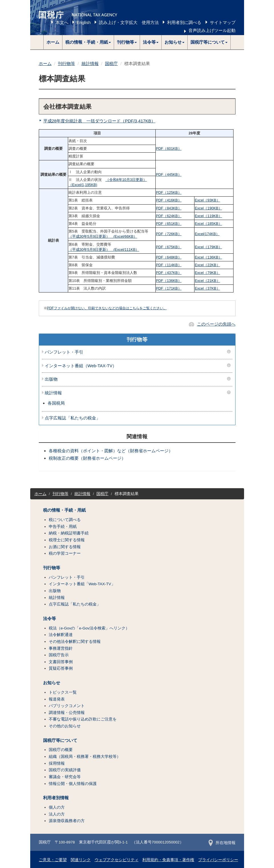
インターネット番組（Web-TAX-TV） (81, 366)
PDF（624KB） (169, 216)
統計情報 (90, 63)
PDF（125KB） (169, 192)
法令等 (49, 619)
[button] (88, 42)
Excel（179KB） (208, 247)
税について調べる (65, 520)
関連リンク (81, 860)
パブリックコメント (67, 706)
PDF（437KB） (169, 273)
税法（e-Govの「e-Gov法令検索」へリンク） (89, 628)
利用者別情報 (56, 798)
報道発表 (57, 699)
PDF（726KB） (169, 234)
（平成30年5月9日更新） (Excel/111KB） (104, 250)
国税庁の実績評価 (65, 770)
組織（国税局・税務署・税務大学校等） (85, 757)
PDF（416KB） (169, 200)
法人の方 (57, 814)
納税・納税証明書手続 (69, 533)
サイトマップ (223, 22)
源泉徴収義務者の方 (67, 821)
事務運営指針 (61, 648)
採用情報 (57, 763)
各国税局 (56, 403)
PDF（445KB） (169, 174)
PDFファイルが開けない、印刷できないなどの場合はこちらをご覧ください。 (107, 308)
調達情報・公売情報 (67, 713)
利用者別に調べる (184, 22)
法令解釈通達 (61, 635)
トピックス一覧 (63, 692)
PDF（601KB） (169, 149)
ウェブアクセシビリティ (117, 860)
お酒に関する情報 (65, 547)
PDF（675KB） (169, 247)
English (84, 22)
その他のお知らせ (65, 726)
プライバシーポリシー (218, 860)
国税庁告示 (59, 655)
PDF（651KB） (169, 224)
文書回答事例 (61, 662)
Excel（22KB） (207, 265)
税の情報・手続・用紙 (64, 510)
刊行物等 (66, 63)
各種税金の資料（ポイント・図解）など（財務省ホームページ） (111, 451)
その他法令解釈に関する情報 (75, 642)
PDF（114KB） (169, 265)
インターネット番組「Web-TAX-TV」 (82, 584)
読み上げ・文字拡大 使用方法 (129, 22)
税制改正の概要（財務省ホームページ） (87, 458)
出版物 (51, 379)
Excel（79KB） (207, 273)
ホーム (53, 42)
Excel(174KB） (207, 234)
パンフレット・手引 (64, 352)
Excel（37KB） (207, 288)
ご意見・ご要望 (53, 860)
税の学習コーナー (65, 553)
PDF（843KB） (169, 208)
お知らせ (52, 683)
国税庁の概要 (61, 750)
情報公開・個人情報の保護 (73, 784)
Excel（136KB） (208, 257)
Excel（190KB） (208, 208)
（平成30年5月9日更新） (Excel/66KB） (103, 236)
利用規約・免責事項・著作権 (168, 860)
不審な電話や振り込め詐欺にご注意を (83, 719)
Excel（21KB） (207, 281)
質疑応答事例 (61, 668)
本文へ (62, 22)
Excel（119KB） (208, 216)
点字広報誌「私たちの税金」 (73, 418)
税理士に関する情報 (67, 540)
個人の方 (57, 807)
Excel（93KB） (207, 200)
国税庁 (111, 63)
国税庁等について (60, 740)
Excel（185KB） (208, 224)
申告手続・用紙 (63, 527)
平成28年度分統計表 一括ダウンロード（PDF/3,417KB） (99, 121)
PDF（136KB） (169, 281)
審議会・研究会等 (65, 777)
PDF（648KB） (169, 257)
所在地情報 (222, 843)
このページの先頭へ (216, 324)
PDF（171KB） (169, 288)
